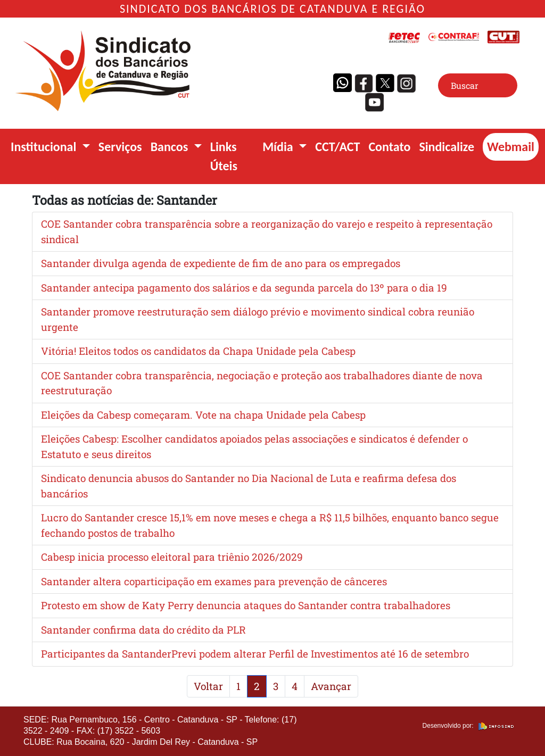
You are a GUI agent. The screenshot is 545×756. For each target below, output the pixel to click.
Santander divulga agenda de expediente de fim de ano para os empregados (221, 263)
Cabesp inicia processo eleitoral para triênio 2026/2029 (172, 557)
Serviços (120, 147)
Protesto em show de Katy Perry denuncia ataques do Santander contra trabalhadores (246, 605)
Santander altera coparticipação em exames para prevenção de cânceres (214, 581)
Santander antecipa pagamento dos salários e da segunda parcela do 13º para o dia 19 (244, 288)
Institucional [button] (45, 147)
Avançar (331, 686)
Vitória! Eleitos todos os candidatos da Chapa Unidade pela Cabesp (198, 351)
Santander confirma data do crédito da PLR (143, 630)
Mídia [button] (279, 147)
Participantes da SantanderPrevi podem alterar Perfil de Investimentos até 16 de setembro (255, 654)
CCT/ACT (337, 147)
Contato (389, 147)
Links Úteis (224, 156)
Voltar (208, 686)
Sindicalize (447, 147)
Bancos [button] (171, 147)
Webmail (511, 147)
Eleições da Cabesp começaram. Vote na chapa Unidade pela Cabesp (203, 415)
